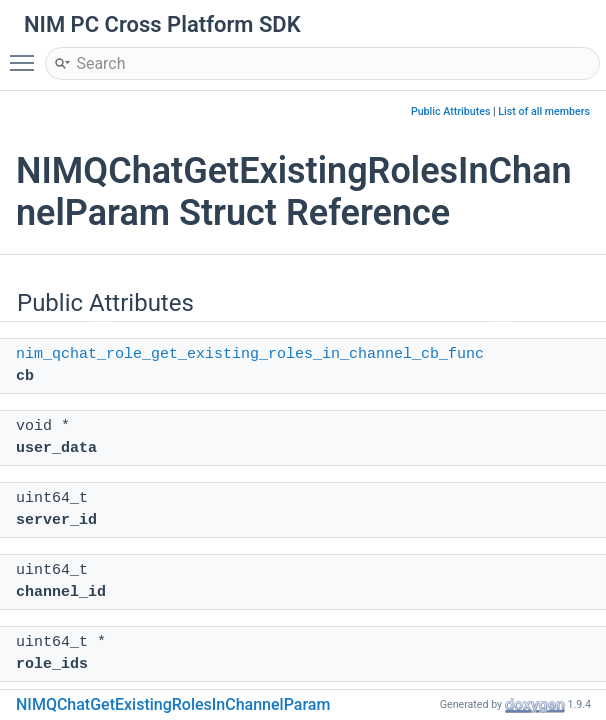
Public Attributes (451, 111)
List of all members (544, 111)
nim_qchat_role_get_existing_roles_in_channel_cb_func (250, 354)
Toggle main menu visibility (27, 54)
